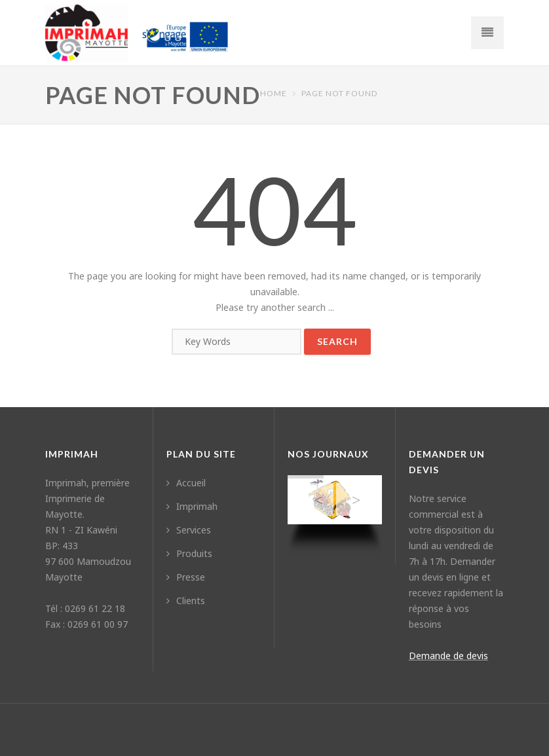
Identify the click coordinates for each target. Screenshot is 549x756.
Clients (186, 601)
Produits (189, 553)
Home (274, 93)
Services (189, 530)
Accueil (186, 483)
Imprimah (192, 506)
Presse (186, 577)
